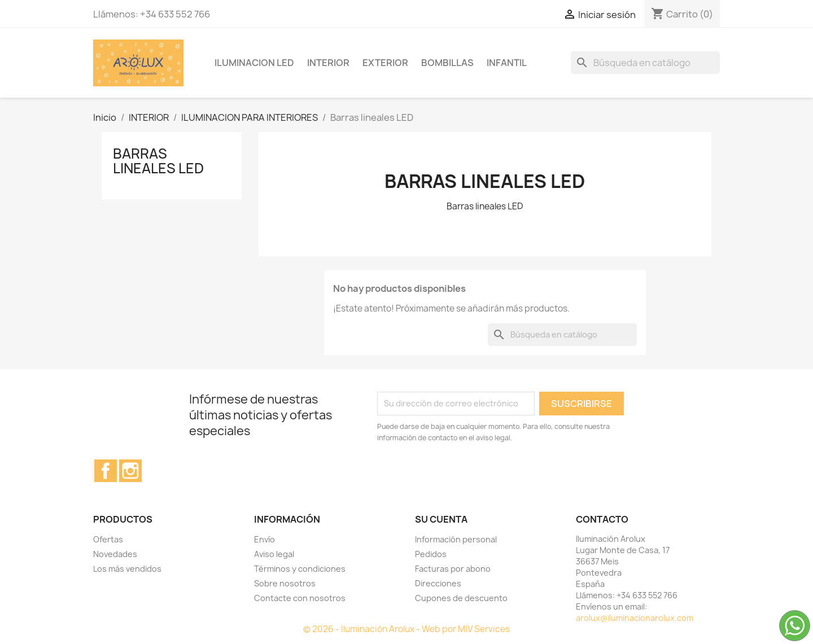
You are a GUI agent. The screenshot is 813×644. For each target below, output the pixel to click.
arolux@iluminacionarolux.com (635, 618)
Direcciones (438, 583)
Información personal (456, 539)
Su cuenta (441, 519)
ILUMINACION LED (254, 63)
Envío (265, 539)
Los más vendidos (127, 569)
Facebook (106, 471)
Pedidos (431, 554)
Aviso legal (274, 554)
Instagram (130, 471)
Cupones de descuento (461, 598)
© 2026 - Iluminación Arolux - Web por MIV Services (406, 629)
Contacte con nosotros (300, 598)
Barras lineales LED (158, 161)
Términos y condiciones (300, 569)
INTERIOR (328, 63)
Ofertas (108, 539)
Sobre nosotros (285, 583)
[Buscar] (645, 63)
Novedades (115, 554)
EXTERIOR (385, 63)
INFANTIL (507, 63)
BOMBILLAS (447, 63)
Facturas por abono (453, 569)
